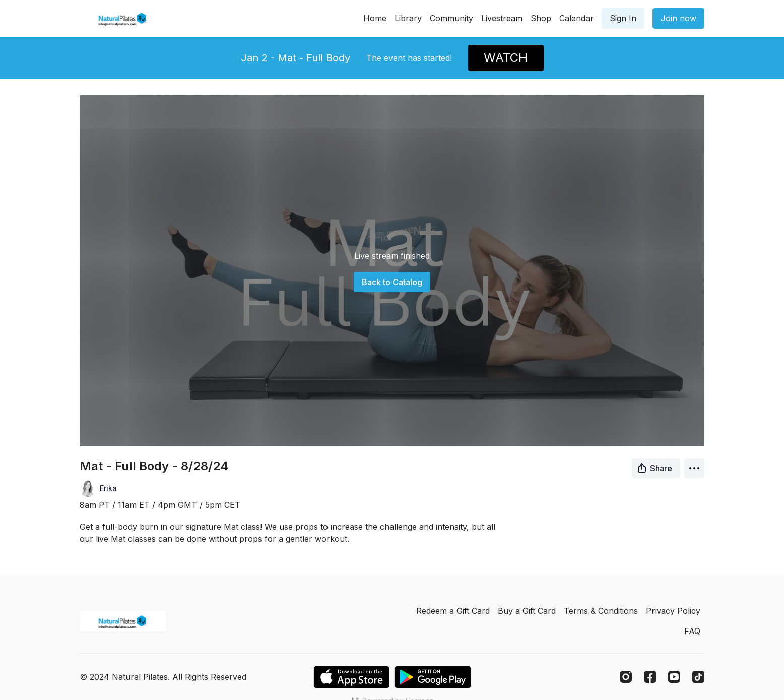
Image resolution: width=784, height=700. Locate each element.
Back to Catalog (392, 282)
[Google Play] (433, 677)
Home (375, 18)
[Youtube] (674, 677)
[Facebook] (650, 677)
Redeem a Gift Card (453, 611)
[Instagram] (626, 677)
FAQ (692, 631)
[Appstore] (351, 677)
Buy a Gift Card (527, 611)
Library (408, 18)
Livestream (502, 18)
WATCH (506, 58)
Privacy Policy (673, 611)
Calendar (576, 18)
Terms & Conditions (601, 611)
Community (451, 18)
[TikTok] (698, 677)
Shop (541, 18)
